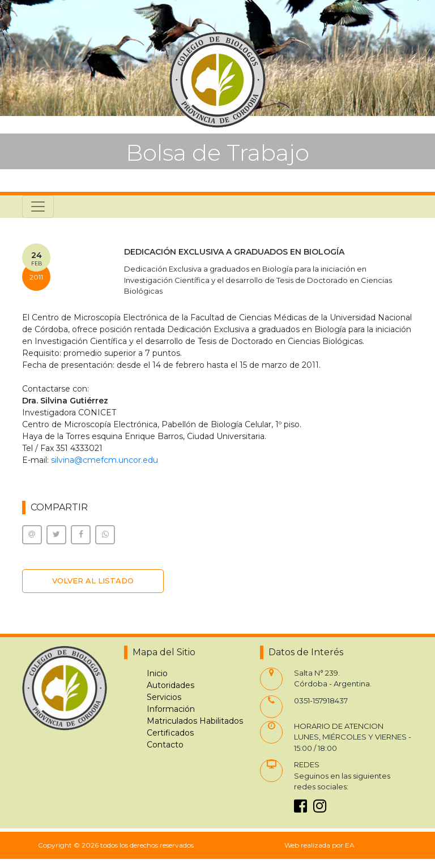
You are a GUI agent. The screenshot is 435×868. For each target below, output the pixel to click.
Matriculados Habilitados (195, 721)
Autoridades (170, 685)
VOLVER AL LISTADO (93, 581)
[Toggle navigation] (38, 207)
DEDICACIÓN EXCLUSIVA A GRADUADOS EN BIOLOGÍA (234, 252)
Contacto (165, 745)
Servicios (164, 697)
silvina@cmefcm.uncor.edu (105, 460)
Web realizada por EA (319, 845)
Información (171, 709)
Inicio (157, 673)
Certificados (170, 733)
